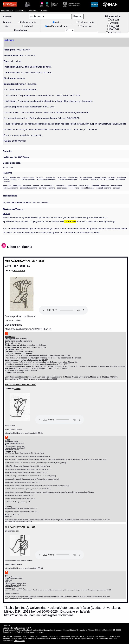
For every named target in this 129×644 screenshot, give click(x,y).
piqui (17, 531)
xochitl (17, 388)
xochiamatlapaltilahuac (68, 179)
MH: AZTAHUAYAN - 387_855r (24, 261)
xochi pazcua (28, 177)
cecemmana (62, 188)
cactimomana (117, 186)
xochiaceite (61, 177)
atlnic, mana (84, 186)
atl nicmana (72, 186)
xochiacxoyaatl (86, 177)
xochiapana (109, 179)
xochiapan (84, 179)
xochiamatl (122, 177)
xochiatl (7, 181)
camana (52, 188)
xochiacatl (50, 177)
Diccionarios (21, 11)
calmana (43, 188)
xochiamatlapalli (28, 179)
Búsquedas (33, 11)
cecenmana (74, 188)
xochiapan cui (96, 179)
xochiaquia (120, 179)
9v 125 (6, 214)
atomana (95, 186)
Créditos (44, 11)
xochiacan (40, 177)
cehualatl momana (103, 188)
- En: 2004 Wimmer (16, 157)
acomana (7, 186)
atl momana (61, 186)
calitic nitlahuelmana (29, 188)
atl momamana (47, 186)
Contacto (6, 626)
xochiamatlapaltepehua (47, 179)
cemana (116, 188)
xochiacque (73, 177)
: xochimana (19, 270)
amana (36, 186)
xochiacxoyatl (100, 177)
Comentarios (19, 640)
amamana (27, 186)
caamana (105, 186)
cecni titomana (87, 188)
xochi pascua (15, 177)
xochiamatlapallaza (11, 179)
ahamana (17, 186)
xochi (5, 177)
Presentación (7, 11)
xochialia (111, 177)
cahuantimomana (11, 188)
